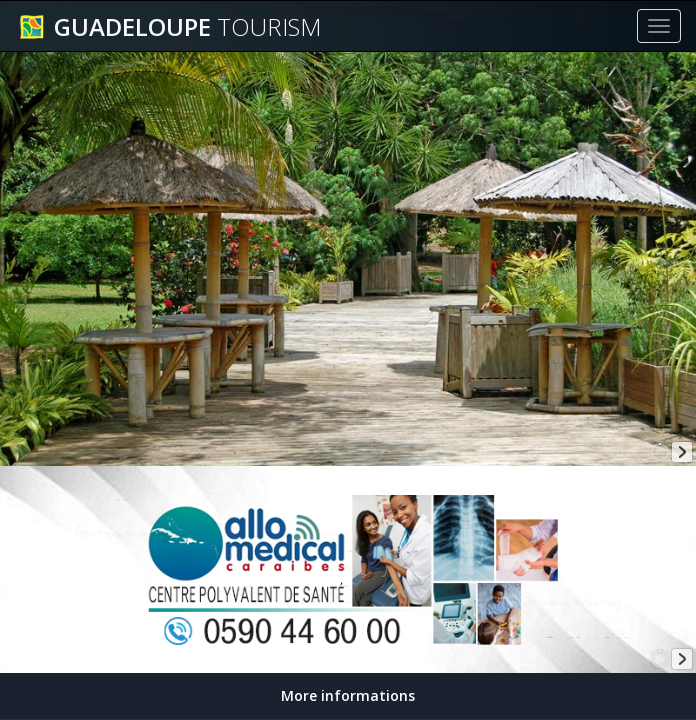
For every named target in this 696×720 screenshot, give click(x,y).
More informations (348, 695)
